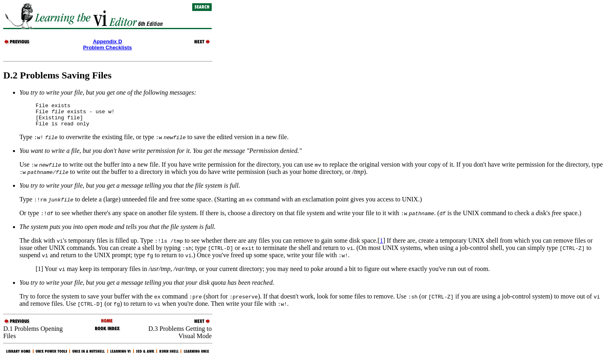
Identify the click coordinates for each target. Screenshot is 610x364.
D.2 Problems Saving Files (57, 75)
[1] (39, 274)
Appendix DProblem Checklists (107, 44)
